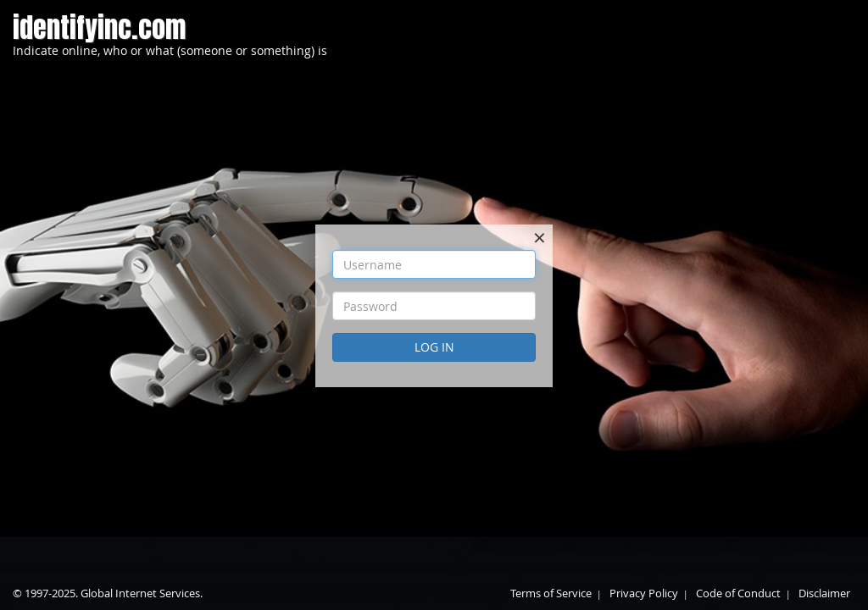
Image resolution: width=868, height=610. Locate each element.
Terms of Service (551, 593)
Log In (434, 347)
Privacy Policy (644, 593)
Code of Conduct (738, 593)
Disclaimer (824, 593)
